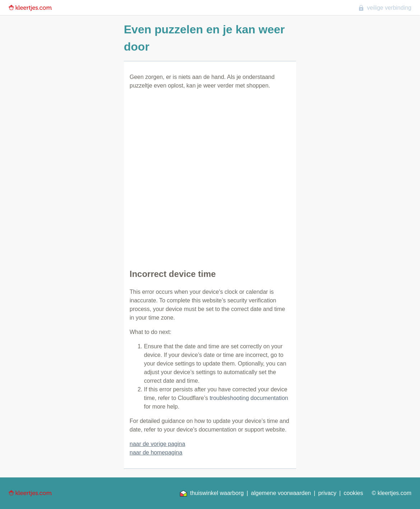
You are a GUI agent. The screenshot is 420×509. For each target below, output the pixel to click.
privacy (327, 493)
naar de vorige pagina (157, 444)
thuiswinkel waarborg (212, 493)
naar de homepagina (156, 453)
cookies (353, 493)
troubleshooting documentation (249, 398)
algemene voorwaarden (281, 493)
